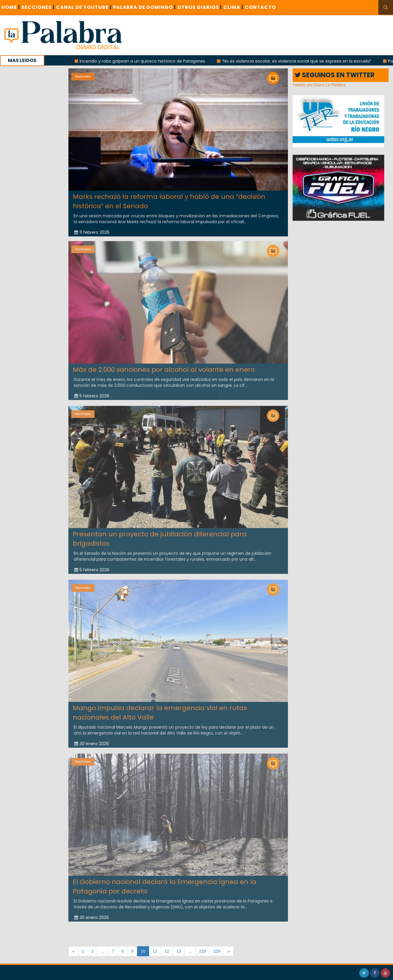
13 (179, 951)
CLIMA (233, 7)
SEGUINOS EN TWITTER (335, 75)
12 (167, 951)
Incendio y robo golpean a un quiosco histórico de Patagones (146, 61)
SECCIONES (38, 7)
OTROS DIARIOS (200, 7)
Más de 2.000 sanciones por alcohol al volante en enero (164, 365)
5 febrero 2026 (92, 392)
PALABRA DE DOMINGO (144, 7)
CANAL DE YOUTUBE (84, 7)
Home (11, 7)
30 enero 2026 (92, 740)
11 (155, 951)
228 (203, 951)
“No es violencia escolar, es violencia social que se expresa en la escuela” (300, 61)
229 (217, 951)
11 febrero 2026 (92, 232)
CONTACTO (260, 7)
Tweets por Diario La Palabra (319, 85)
